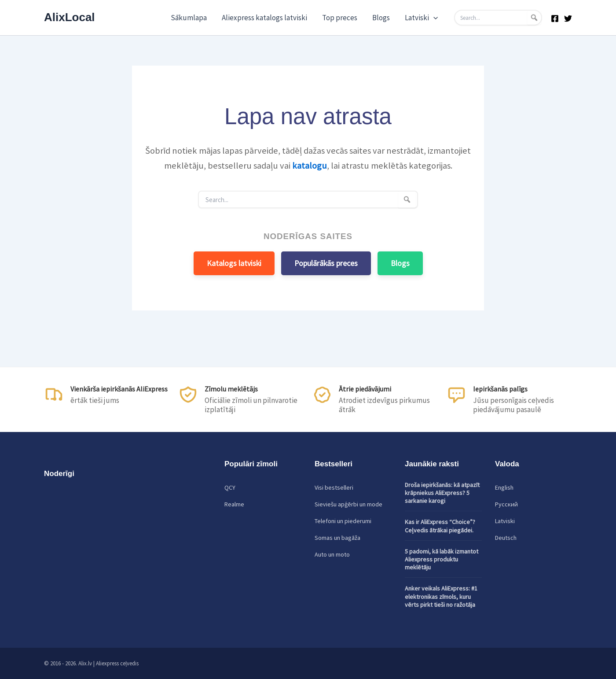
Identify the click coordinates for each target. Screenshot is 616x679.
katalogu (310, 166)
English (504, 487)
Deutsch (506, 538)
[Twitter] (568, 18)
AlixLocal (70, 17)
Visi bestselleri (334, 487)
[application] (433, 18)
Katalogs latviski (234, 263)
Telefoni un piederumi (343, 521)
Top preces (340, 18)
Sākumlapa (189, 18)
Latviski (421, 18)
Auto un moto (332, 554)
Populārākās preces (326, 263)
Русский (506, 504)
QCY (230, 487)
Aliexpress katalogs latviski (264, 18)
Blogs (381, 18)
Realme (234, 504)
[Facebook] (555, 18)
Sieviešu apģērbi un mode (348, 504)
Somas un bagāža (337, 538)
